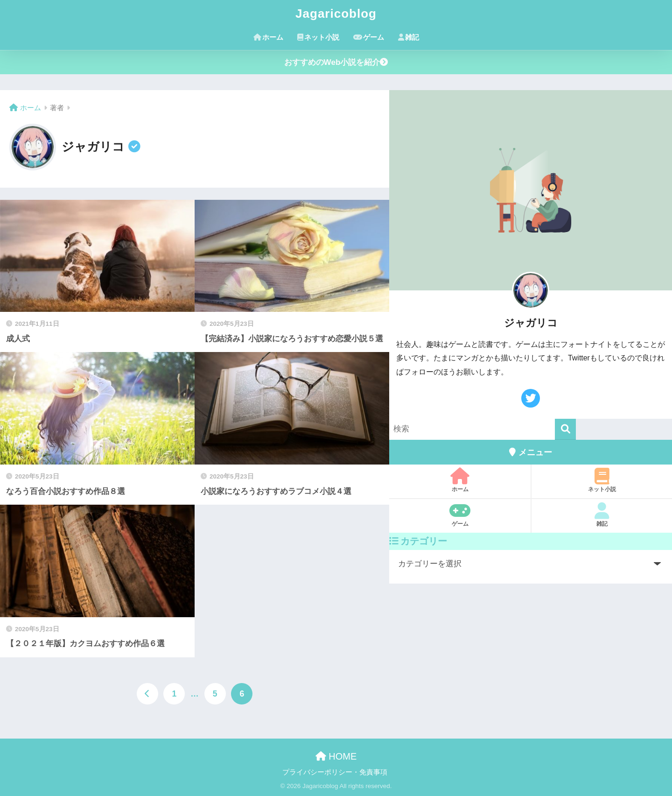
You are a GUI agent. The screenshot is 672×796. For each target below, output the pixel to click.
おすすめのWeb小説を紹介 (336, 62)
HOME (336, 756)
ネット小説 (318, 37)
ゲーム (369, 37)
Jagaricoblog (336, 14)
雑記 (409, 37)
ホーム (268, 37)
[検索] (565, 429)
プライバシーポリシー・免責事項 (335, 772)
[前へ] (147, 694)
